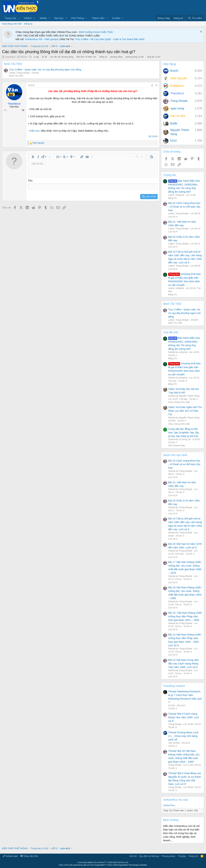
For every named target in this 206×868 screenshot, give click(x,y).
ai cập (36, 57)
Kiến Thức (107, 32)
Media (43, 18)
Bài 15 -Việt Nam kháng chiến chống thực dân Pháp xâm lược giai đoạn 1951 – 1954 (185, 616)
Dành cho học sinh (175, 455)
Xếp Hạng (169, 64)
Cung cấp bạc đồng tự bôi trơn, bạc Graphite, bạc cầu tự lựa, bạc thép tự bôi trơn (184, 432)
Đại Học (59, 18)
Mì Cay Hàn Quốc (101, 39)
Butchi (174, 71)
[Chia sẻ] (152, 85)
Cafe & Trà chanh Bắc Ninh (129, 39)
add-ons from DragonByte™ (95, 865)
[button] (19, 18)
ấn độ (44, 57)
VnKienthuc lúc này (176, 800)
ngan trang (177, 108)
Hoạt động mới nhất (12, 24)
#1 (156, 85)
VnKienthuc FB (34, 39)
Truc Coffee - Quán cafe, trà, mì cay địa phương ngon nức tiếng (45, 69)
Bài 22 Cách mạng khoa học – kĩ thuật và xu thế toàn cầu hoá (184, 207)
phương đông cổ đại (134, 57)
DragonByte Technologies (129, 865)
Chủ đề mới (170, 332)
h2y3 (173, 141)
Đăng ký (28, 24)
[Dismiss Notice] (201, 32)
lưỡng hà (103, 57)
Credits (116, 18)
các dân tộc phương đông (62, 57)
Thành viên (98, 18)
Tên (30, 181)
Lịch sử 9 (173, 217)
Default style (10, 856)
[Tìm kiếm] (195, 18)
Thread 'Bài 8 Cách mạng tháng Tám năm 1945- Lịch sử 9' (184, 717)
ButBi (174, 123)
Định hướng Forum (90, 32)
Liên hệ (133, 856)
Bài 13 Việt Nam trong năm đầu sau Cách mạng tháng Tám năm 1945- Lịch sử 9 (184, 663)
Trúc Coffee (82, 39)
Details (144, 865)
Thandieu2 (10, 57)
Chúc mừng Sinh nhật (179, 402)
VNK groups (51, 39)
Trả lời (154, 136)
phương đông (116, 57)
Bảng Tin (173, 198)
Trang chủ (10, 18)
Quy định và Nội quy (149, 856)
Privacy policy (168, 856)
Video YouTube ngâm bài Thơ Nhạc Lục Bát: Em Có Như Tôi (185, 411)
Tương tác (170, 175)
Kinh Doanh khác (177, 445)
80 (23, 110)
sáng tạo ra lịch (154, 57)
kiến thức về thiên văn (86, 57)
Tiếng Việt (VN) (29, 856)
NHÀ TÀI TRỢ (13, 64)
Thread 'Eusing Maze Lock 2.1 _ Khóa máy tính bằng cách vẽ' (183, 736)
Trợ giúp (182, 856)
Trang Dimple (179, 101)
